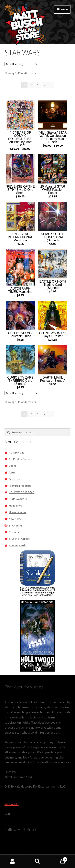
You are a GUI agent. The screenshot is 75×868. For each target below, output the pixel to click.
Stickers (14, 532)
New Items (15, 519)
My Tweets (12, 804)
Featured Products (20, 486)
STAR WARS (16, 526)
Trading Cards (17, 545)
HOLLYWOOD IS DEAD (22, 492)
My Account (12, 861)
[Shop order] (21, 64)
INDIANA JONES (18, 499)
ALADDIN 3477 (17, 453)
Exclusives (15, 479)
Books (13, 466)
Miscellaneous (18, 512)
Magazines (15, 506)
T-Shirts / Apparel (20, 539)
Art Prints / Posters (21, 459)
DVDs (12, 472)
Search (37, 861)
